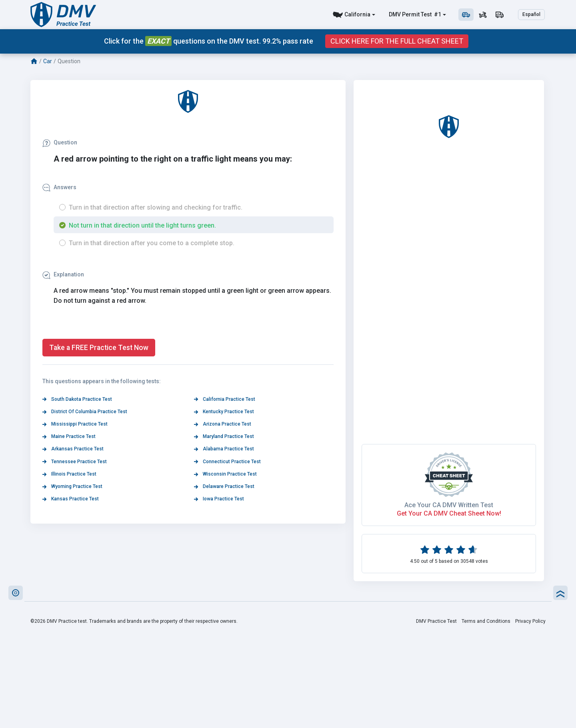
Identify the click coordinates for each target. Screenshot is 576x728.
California (357, 14)
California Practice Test (225, 399)
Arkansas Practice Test (73, 449)
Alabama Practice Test (224, 449)
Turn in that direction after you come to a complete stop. (152, 243)
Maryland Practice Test (224, 436)
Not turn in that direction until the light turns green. (142, 225)
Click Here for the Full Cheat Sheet (397, 41)
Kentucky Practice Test (224, 412)
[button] (16, 593)
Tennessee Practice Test (75, 462)
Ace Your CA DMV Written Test (449, 505)
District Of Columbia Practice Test (85, 412)
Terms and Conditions (486, 621)
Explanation (63, 274)
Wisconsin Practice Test (225, 474)
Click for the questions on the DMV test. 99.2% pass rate (209, 41)
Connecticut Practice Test (227, 462)
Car (48, 61)
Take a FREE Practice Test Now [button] (99, 348)
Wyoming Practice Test (72, 486)
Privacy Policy (530, 621)
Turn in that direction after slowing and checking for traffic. (156, 207)
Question (60, 142)
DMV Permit (404, 14)
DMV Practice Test (436, 621)
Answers (59, 187)
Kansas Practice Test (71, 499)
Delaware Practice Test (224, 486)
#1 (437, 14)
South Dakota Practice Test (77, 399)
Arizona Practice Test (223, 424)
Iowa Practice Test (219, 499)
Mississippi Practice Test (75, 424)
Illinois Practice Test (69, 474)
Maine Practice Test (69, 436)
